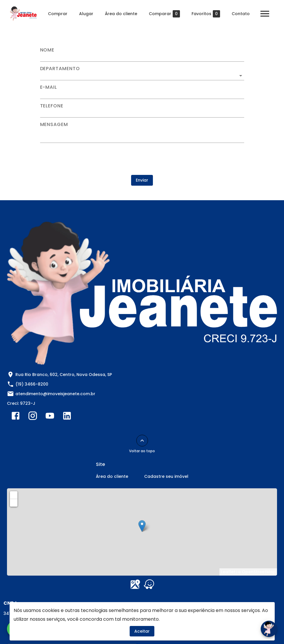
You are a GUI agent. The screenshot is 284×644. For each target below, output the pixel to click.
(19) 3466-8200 (32, 384)
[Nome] (142, 57)
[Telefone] (142, 113)
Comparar (164, 14)
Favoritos (206, 14)
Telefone (52, 106)
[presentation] (142, 159)
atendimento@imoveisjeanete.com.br (55, 394)
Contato (241, 14)
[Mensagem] (142, 135)
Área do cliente (121, 14)
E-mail (49, 87)
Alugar (86, 14)
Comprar (58, 14)
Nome (47, 50)
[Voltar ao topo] (142, 441)
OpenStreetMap (259, 572)
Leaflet (228, 572)
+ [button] (14, 495)
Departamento (60, 69)
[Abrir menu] (265, 14)
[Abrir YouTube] (50, 417)
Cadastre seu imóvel (166, 476)
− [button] (14, 503)
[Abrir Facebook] (16, 417)
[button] (142, 76)
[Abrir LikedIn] (67, 417)
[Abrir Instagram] (33, 417)
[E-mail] (142, 94)
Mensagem (54, 125)
